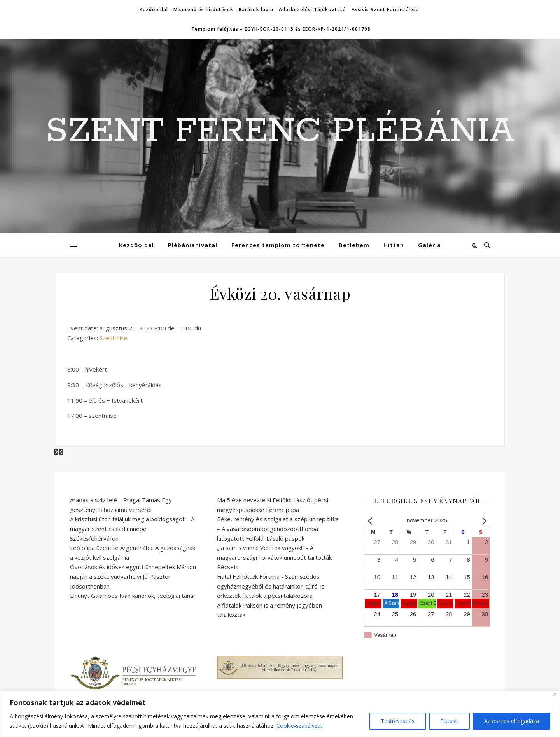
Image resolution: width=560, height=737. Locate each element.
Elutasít (449, 721)
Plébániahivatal (193, 245)
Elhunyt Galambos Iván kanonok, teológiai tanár (133, 596)
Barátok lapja (256, 10)
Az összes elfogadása (512, 721)
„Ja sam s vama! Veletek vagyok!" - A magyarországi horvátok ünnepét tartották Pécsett (274, 557)
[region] (280, 714)
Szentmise (114, 338)
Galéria (430, 245)
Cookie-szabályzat (299, 726)
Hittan (394, 245)
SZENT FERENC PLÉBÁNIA (280, 131)
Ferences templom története (278, 245)
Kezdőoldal (154, 10)
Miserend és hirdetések (203, 10)
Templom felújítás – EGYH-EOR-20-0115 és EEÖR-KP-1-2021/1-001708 (281, 29)
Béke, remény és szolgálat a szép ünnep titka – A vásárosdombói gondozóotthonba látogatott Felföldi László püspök (278, 528)
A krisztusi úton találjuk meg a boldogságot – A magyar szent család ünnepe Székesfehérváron (132, 528)
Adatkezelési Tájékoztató (312, 10)
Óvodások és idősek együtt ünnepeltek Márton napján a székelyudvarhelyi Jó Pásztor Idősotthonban (133, 576)
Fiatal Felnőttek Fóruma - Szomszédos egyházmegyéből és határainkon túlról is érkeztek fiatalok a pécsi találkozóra (271, 586)
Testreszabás (398, 721)
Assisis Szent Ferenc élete (385, 10)
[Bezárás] (555, 694)
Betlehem (354, 245)
